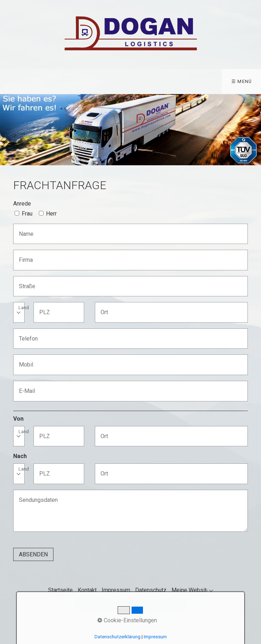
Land (24, 308)
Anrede (22, 204)
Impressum (116, 590)
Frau (27, 214)
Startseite (60, 590)
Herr (51, 214)
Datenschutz (151, 590)
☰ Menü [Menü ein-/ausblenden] (242, 81)
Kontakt (87, 590)
